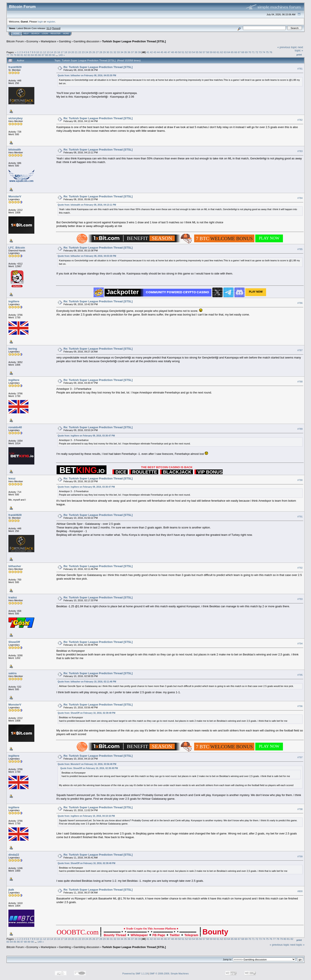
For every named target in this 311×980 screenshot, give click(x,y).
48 (172, 52)
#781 (300, 69)
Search (35, 33)
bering (13, 349)
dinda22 (14, 855)
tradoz (13, 597)
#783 (300, 151)
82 (25, 55)
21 (76, 52)
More (66, 33)
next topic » (299, 49)
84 (33, 55)
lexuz (12, 478)
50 (179, 52)
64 (229, 52)
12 (45, 52)
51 (183, 52)
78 (11, 55)
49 (176, 52)
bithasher (15, 566)
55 (197, 52)
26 (94, 52)
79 (15, 55)
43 (155, 52)
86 (39, 55)
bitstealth (15, 150)
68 (243, 52)
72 (257, 52)
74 (264, 52)
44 (158, 52)
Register (56, 33)
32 (115, 52)
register (51, 21)
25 (90, 52)
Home (16, 33)
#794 (300, 644)
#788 (300, 382)
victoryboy (16, 118)
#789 (300, 429)
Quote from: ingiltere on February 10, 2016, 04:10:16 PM (86, 816)
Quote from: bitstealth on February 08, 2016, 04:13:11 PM (87, 205)
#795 (300, 675)
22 (80, 52)
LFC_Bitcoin (17, 248)
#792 (300, 568)
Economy (32, 41)
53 (190, 52)
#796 (300, 706)
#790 (300, 480)
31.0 (49, 28)
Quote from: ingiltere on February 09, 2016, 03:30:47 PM (86, 436)
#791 (300, 517)
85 (36, 55)
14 (52, 52)
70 (250, 52)
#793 (300, 599)
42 (151, 52)
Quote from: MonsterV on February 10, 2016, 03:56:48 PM (87, 764)
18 (66, 52)
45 (162, 52)
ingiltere (14, 301)
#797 (300, 757)
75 (267, 52)
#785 (300, 249)
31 (111, 52)
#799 (300, 856)
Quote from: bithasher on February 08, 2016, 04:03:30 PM (87, 75)
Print (299, 55)
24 (87, 52)
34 (122, 52)
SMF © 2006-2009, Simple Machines (169, 974)
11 (41, 52)
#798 (300, 809)
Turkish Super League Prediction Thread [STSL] (134, 41)
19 (69, 52)
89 (50, 55)
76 (271, 52)
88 (47, 55)
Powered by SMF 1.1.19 (135, 974)
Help (26, 33)
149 (61, 55)
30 (108, 52)
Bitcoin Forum (15, 41)
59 (211, 52)
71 (253, 52)
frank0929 (15, 67)
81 (22, 55)
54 (193, 52)
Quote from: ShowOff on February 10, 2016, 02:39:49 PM (86, 713)
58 (208, 52)
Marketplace (48, 41)
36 (129, 52)
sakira (13, 673)
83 (29, 55)
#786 (300, 303)
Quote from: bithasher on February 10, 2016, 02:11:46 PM (87, 682)
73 (260, 52)
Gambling (65, 41)
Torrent (56, 28)
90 (53, 55)
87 (43, 55)
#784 (300, 198)
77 (8, 55)
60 (215, 52)
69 (246, 52)
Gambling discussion (86, 41)
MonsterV (15, 196)
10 (37, 52)
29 (104, 52)
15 (55, 52)
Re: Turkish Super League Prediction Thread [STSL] (98, 67)
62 (222, 52)
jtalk (11, 890)
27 (97, 52)
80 (18, 55)
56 (201, 52)
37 (132, 52)
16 (59, 52)
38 (136, 52)
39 (139, 52)
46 (165, 52)
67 (239, 52)
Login (45, 33)
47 (169, 52)
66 (236, 52)
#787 (300, 350)
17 (62, 52)
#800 (300, 891)
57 (204, 52)
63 (225, 52)
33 (118, 52)
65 (232, 52)
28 (101, 52)
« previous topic (287, 47)
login (40, 21)
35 (125, 52)
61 (218, 52)
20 (73, 52)
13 (48, 52)
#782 (300, 120)
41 (148, 52)
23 (83, 52)
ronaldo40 (15, 427)
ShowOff (14, 642)
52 (186, 52)
